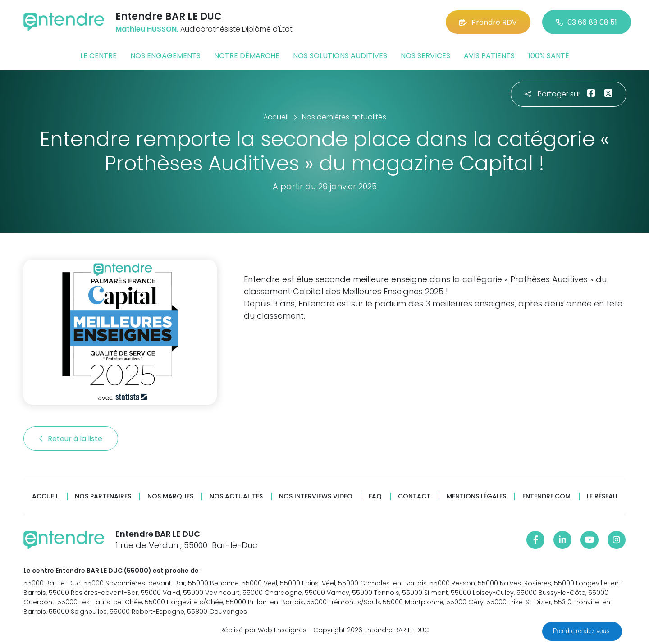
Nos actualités (236, 496)
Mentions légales (476, 496)
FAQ (375, 496)
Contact (414, 496)
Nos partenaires (103, 496)
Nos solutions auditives (340, 56)
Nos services (425, 56)
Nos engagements (165, 56)
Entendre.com (546, 496)
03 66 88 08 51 (587, 22)
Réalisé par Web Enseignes (263, 630)
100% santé (549, 56)
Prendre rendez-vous (582, 631)
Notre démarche (247, 56)
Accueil (45, 496)
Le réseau (602, 496)
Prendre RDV (488, 22)
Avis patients (489, 56)
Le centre (98, 56)
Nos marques (170, 496)
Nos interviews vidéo (316, 496)
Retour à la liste (71, 439)
